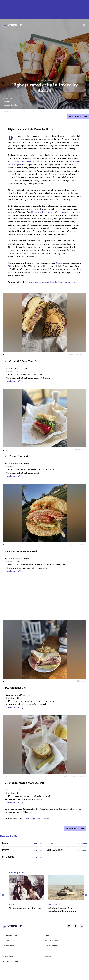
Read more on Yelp (15, 381)
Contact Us (49, 951)
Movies (11, 905)
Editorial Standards (52, 946)
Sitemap (48, 956)
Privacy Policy (8, 956)
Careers (6, 941)
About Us (48, 935)
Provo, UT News (44, 81)
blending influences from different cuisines (50, 212)
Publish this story (78, 116)
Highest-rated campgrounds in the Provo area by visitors (52, 282)
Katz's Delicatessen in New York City (31, 161)
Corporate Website (10, 935)
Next (86, 895)
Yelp (10, 266)
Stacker (7, 101)
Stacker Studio (9, 946)
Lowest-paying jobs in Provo (37, 818)
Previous (3, 895)
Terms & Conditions (11, 961)
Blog (5, 951)
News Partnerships (52, 941)
